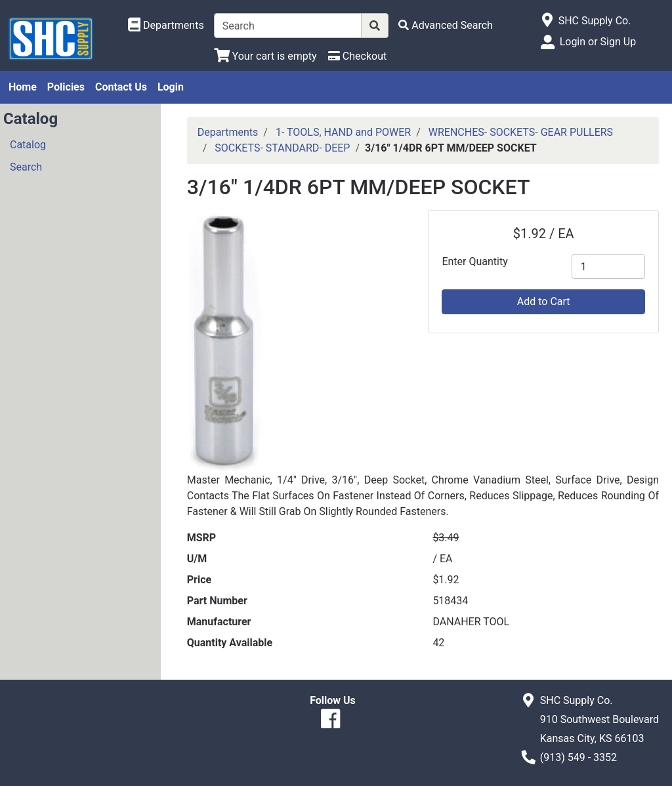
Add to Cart (544, 301)
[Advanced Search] (446, 25)
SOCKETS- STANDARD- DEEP (282, 148)
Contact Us (121, 87)
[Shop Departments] (166, 26)
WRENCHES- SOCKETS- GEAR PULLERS (521, 132)
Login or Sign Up (598, 42)
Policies (66, 87)
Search (26, 167)
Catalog (28, 145)
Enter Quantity (474, 261)
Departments (228, 132)
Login (171, 87)
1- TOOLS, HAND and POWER (343, 132)
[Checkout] (357, 56)
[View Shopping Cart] (265, 56)
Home (23, 87)
